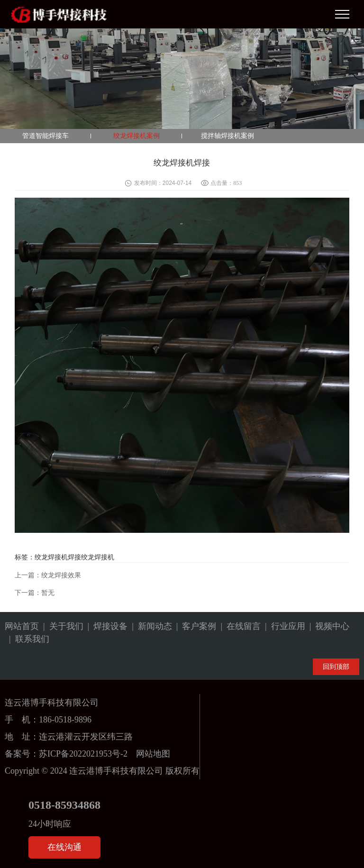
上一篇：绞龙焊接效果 (48, 575)
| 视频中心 (328, 626)
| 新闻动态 (150, 626)
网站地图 (153, 754)
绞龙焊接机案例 (136, 136)
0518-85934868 (64, 805)
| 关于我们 (61, 626)
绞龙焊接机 (98, 557)
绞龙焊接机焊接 (58, 557)
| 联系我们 (27, 639)
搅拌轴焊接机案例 (227, 136)
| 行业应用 (283, 626)
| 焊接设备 (106, 626)
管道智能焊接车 (45, 136)
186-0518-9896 (65, 720)
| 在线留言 (238, 626)
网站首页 (22, 626)
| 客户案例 (194, 626)
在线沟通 (64, 847)
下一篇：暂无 (35, 593)
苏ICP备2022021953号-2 (83, 754)
